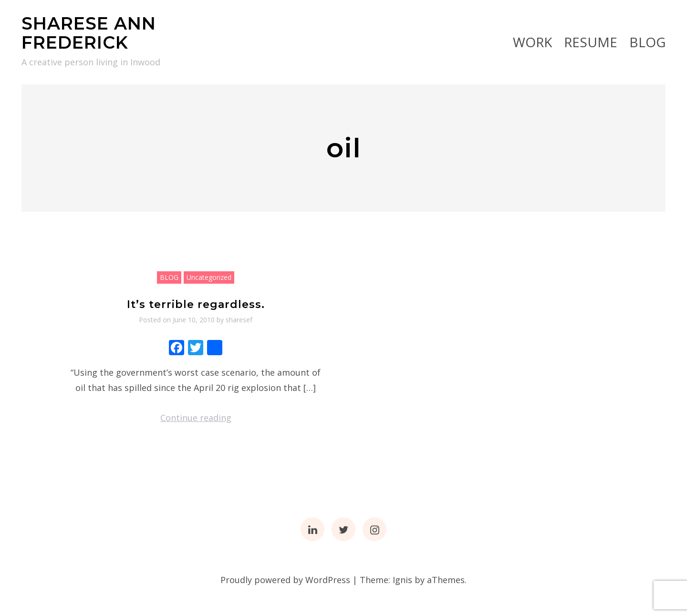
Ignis (402, 580)
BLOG (647, 42)
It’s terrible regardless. (196, 304)
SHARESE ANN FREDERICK (89, 33)
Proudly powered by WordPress (285, 580)
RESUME (591, 42)
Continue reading (196, 418)
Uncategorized (209, 277)
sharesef (239, 320)
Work (532, 42)
